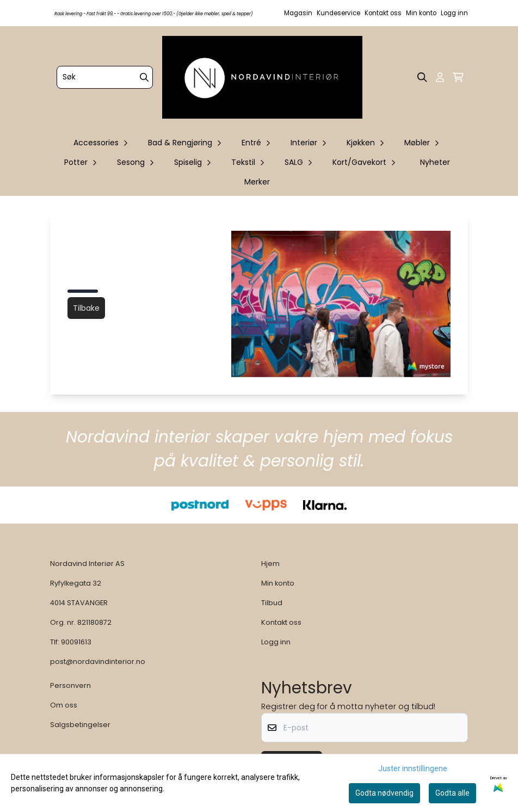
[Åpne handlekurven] (458, 77)
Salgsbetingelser (80, 725)
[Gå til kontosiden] (440, 77)
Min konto (421, 13)
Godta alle (452, 793)
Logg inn (454, 13)
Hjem (270, 564)
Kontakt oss (383, 13)
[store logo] (262, 77)
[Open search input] (422, 77)
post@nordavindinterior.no (98, 662)
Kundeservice (338, 13)
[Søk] (105, 77)
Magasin (298, 13)
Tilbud (272, 603)
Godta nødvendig (384, 793)
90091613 (76, 642)
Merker (257, 182)
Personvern (70, 685)
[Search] (144, 77)
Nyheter (435, 162)
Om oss (64, 705)
